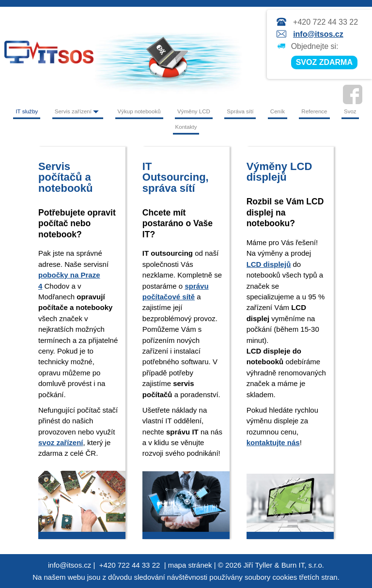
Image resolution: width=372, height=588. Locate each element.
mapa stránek (190, 565)
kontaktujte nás (273, 442)
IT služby (27, 111)
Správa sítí (240, 111)
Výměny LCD (194, 111)
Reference (314, 111)
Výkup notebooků (139, 111)
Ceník (278, 111)
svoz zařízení (61, 442)
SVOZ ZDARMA (324, 62)
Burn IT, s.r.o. (303, 565)
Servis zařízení (78, 111)
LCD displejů (269, 264)
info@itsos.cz (318, 34)
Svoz (350, 111)
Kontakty (186, 127)
